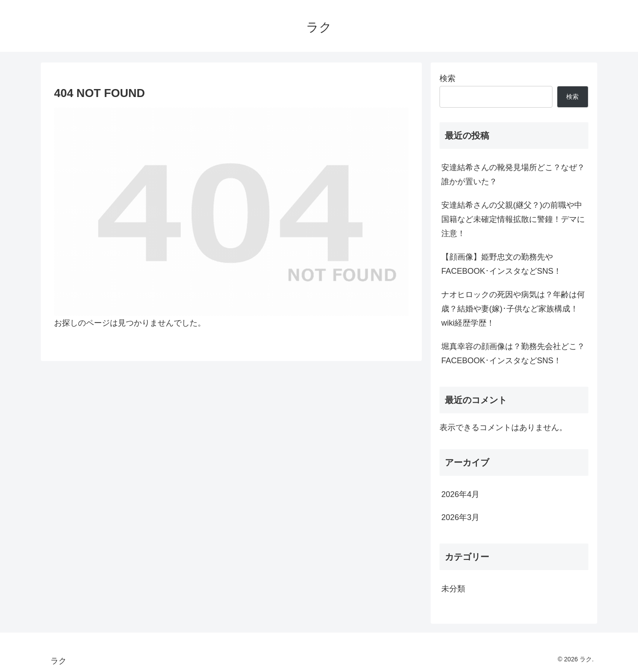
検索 (447, 78)
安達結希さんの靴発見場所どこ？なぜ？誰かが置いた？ (513, 175)
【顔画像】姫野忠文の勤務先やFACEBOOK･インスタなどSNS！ (501, 264)
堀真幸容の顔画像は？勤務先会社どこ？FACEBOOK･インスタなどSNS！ (513, 353)
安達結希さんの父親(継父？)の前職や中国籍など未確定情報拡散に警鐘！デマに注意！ (513, 219)
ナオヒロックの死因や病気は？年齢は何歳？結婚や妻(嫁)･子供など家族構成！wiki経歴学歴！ (513, 309)
